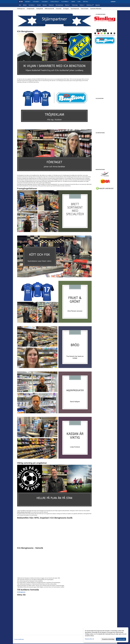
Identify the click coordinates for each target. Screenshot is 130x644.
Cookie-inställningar (19, 639)
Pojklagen (45, 2)
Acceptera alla (121, 639)
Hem (21, 2)
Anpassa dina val (89, 639)
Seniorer (28, 2)
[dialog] (106, 635)
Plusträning (65, 2)
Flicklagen (36, 2)
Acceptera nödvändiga (108, 639)
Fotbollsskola (55, 2)
